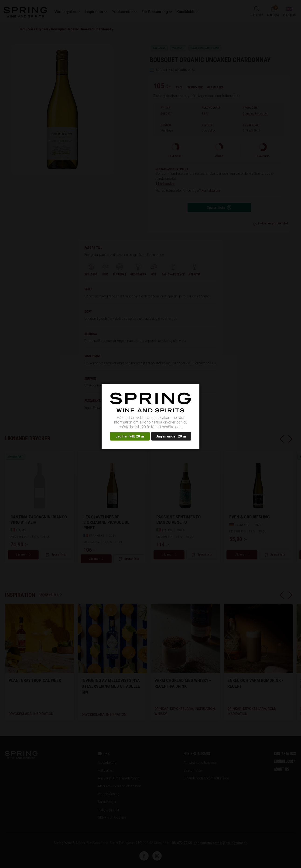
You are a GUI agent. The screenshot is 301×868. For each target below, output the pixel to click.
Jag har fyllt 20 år (130, 436)
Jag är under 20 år (171, 436)
